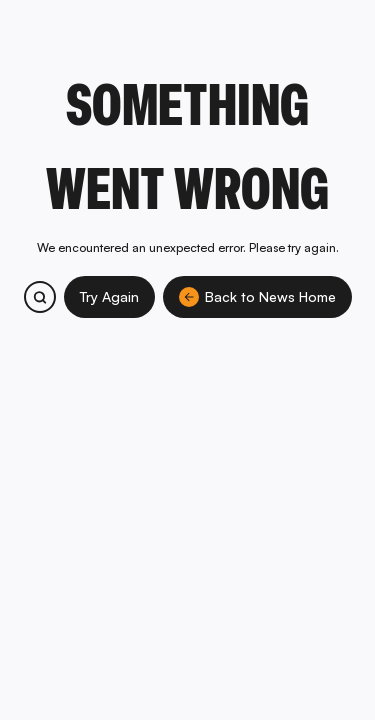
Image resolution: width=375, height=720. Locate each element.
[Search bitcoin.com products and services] (40, 297)
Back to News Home (257, 297)
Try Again (109, 296)
